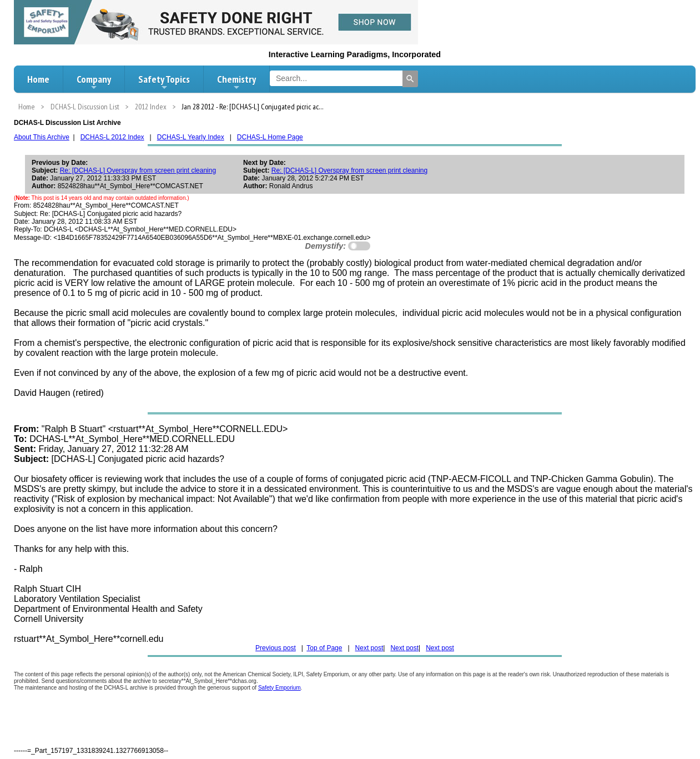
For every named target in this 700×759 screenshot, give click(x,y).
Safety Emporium (280, 688)
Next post (369, 648)
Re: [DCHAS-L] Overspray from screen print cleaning (138, 170)
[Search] (410, 79)
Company (94, 82)
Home (38, 79)
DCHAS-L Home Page (270, 137)
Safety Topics (164, 82)
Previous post (276, 648)
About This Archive (42, 137)
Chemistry (236, 82)
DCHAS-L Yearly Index (191, 137)
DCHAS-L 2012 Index (112, 137)
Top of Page (324, 648)
